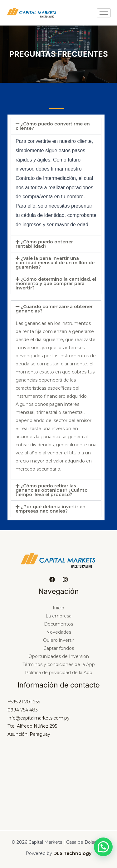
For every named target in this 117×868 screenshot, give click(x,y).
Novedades (59, 632)
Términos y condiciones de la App (59, 664)
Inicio (58, 608)
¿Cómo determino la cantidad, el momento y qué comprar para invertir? (56, 284)
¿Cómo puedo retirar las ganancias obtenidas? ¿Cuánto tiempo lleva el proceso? (52, 490)
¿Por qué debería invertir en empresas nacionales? (51, 509)
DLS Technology (72, 853)
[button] (56, 126)
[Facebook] (52, 579)
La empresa (58, 616)
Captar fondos (59, 648)
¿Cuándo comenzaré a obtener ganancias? (54, 309)
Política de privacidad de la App (59, 673)
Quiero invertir (58, 640)
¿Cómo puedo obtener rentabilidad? (44, 244)
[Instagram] (65, 579)
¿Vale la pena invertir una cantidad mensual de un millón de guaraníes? (55, 263)
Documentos (58, 624)
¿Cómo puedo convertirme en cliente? (53, 126)
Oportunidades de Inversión (59, 656)
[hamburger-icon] (104, 13)
